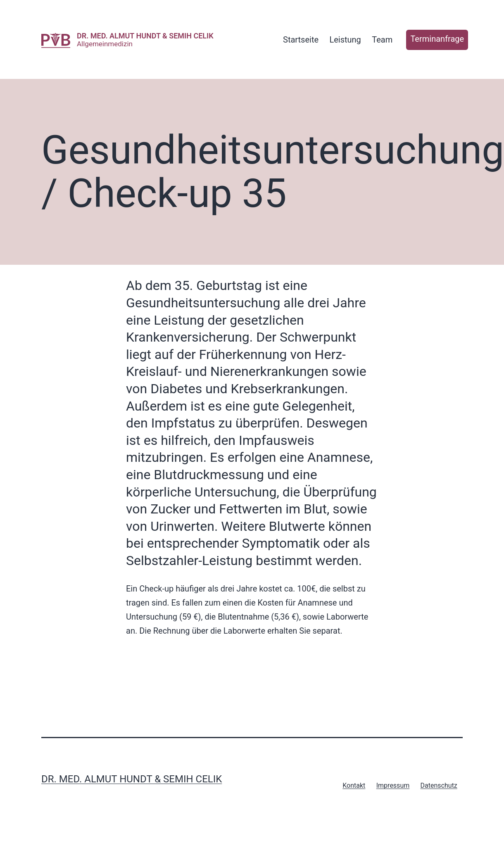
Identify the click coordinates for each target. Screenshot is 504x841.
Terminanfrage (437, 39)
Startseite (301, 40)
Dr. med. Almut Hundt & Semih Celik (145, 36)
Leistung (345, 40)
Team (382, 40)
